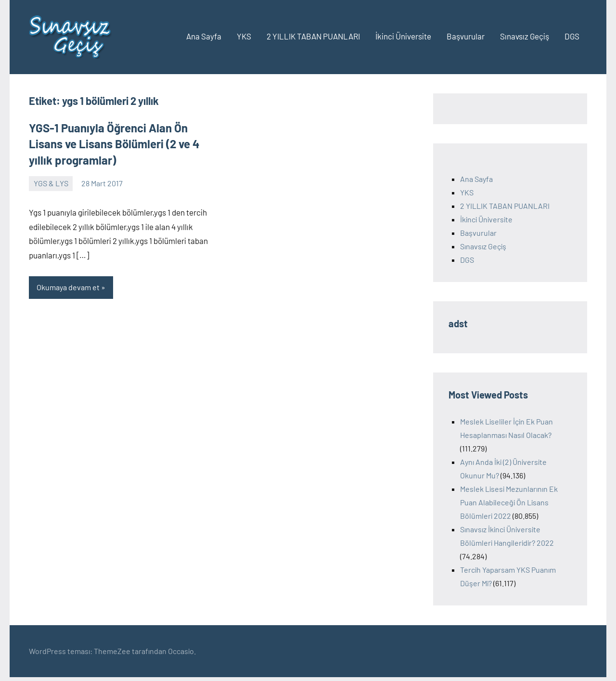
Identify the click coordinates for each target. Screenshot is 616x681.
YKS (244, 36)
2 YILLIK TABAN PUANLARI (313, 36)
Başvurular (466, 36)
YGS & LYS (51, 183)
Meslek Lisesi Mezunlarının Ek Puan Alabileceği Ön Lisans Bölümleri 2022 (509, 502)
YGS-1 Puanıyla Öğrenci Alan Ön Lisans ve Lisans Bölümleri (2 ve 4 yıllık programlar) (114, 144)
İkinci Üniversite (403, 36)
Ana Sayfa (204, 36)
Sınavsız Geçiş (525, 36)
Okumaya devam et (68, 287)
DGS (572, 36)
